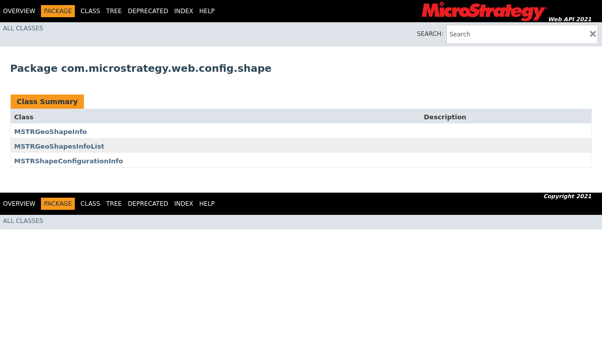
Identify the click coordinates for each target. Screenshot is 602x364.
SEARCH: (430, 34)
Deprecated (148, 11)
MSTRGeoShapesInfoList (59, 146)
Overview (19, 11)
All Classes (23, 28)
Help (207, 11)
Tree (114, 11)
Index (184, 11)
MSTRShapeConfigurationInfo (68, 161)
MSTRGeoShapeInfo (51, 132)
